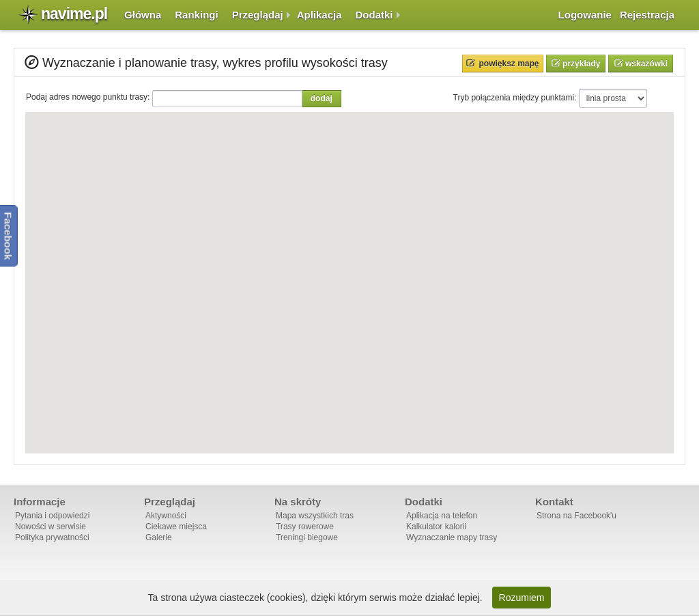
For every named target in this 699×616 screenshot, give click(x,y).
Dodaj (322, 98)
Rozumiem (522, 598)
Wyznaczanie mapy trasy (452, 537)
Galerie (159, 537)
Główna (143, 15)
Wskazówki (645, 64)
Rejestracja (647, 15)
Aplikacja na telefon (442, 516)
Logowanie (585, 15)
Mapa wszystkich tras (315, 516)
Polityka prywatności (52, 537)
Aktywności (166, 516)
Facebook (9, 236)
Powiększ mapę (509, 64)
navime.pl (74, 14)
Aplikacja (319, 15)
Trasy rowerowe (305, 527)
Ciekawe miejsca (176, 527)
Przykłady (581, 64)
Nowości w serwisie (51, 527)
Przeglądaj (258, 15)
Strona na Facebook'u (576, 516)
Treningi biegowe (307, 537)
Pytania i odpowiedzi (52, 516)
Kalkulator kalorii (436, 527)
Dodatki (374, 15)
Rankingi (196, 15)
